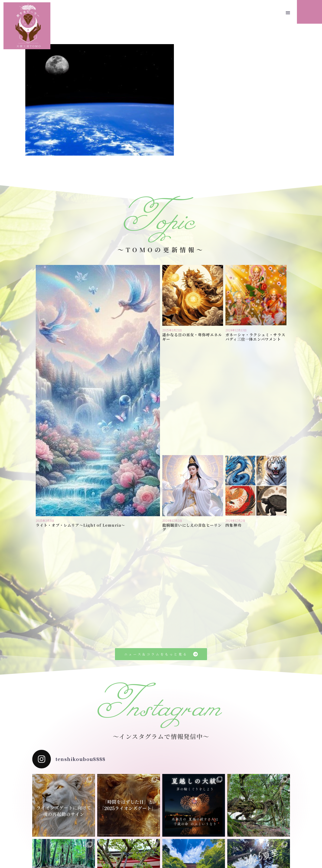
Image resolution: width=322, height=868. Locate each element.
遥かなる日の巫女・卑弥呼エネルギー (192, 337)
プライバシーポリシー (149, 842)
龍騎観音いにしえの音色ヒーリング (192, 416)
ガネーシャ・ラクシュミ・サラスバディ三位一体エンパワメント (255, 337)
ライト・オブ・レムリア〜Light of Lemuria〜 (81, 414)
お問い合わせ (179, 842)
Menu (288, 13)
